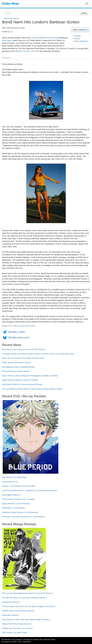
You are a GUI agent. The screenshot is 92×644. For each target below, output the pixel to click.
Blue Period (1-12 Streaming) (14, 477)
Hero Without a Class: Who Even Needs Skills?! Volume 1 (26, 620)
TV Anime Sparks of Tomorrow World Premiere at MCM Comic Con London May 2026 (38, 354)
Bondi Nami (7, 40)
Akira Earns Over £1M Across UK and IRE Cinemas (24, 349)
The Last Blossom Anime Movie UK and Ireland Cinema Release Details (32, 389)
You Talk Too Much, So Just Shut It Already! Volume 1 (24, 598)
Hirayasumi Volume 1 (11, 602)
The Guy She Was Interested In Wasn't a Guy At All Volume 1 (28, 593)
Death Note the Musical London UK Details (20, 380)
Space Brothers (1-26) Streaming (16, 504)
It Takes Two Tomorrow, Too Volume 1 (18, 628)
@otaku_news (17, 332)
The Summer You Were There (14, 633)
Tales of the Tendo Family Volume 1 (17, 624)
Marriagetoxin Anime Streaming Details (18, 367)
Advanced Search (12, 18)
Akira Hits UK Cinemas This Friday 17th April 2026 (23, 358)
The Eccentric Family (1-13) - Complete (18, 499)
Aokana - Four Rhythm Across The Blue (19, 486)
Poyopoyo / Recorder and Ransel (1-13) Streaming (23, 517)
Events (78, 39)
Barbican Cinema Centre (26, 51)
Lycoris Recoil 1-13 (10, 482)
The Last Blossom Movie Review (16, 371)
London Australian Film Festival (44, 38)
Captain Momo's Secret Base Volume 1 (18, 611)
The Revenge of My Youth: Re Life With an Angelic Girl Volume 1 (29, 606)
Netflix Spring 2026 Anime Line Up (16, 363)
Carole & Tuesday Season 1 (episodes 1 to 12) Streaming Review (29, 490)
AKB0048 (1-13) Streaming (13, 508)
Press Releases (81, 41)
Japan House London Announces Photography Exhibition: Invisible (30, 376)
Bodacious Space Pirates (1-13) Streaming (20, 512)
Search (84, 13)
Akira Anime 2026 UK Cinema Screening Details (22, 384)
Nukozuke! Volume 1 (11, 615)
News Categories (80, 30)
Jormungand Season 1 (12, 495)
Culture (78, 36)
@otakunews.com (19, 337)
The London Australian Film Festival (22, 326)
